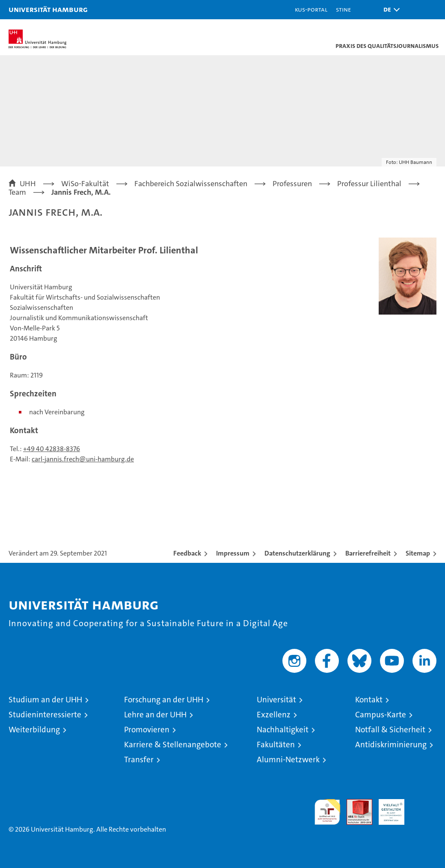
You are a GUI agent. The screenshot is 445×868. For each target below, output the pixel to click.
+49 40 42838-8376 (52, 449)
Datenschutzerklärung (297, 553)
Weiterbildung (34, 730)
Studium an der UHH (45, 700)
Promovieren (147, 730)
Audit (355, 804)
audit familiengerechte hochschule (327, 812)
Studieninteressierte (45, 715)
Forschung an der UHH (164, 700)
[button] (389, 10)
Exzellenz (274, 715)
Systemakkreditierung (424, 804)
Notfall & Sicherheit (390, 730)
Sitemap (418, 553)
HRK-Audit (387, 808)
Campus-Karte (381, 715)
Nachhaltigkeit (283, 730)
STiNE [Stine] (343, 9)
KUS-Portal (311, 9)
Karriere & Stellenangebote (173, 745)
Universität (276, 700)
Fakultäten (276, 745)
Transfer (139, 759)
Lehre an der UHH (155, 715)
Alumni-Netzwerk (288, 759)
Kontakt (369, 700)
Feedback (187, 553)
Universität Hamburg (48, 9)
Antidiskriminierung (391, 745)
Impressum (233, 553)
